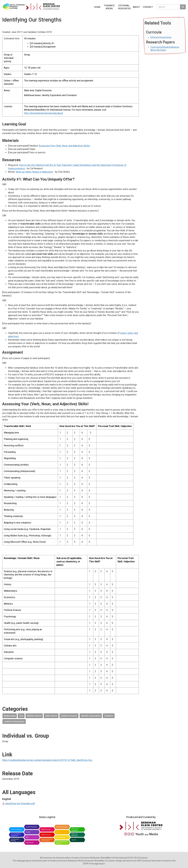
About (136, 7)
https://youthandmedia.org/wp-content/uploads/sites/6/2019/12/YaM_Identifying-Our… (48, 760)
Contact (148, 7)
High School (51, 716)
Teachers (109, 716)
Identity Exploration (91, 716)
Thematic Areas (109, 7)
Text (21, 716)
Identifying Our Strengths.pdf (20, 804)
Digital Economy (69, 716)
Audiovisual (10, 716)
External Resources (124, 7)
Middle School (34, 716)
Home (97, 7)
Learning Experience (14, 721)
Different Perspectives (161, 37)
